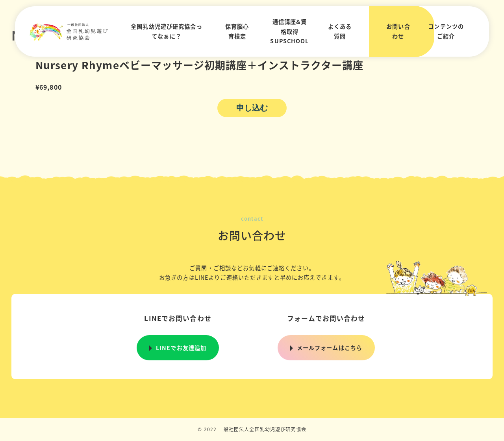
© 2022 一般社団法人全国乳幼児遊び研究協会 (252, 429)
